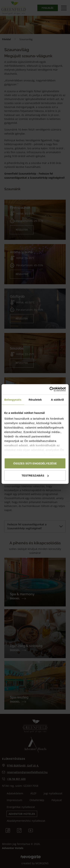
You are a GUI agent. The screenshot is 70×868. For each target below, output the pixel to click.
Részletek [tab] (35, 400)
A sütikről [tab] (57, 400)
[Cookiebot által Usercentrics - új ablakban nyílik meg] (50, 389)
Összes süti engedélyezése (35, 463)
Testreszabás (35, 475)
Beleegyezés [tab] (13, 400)
